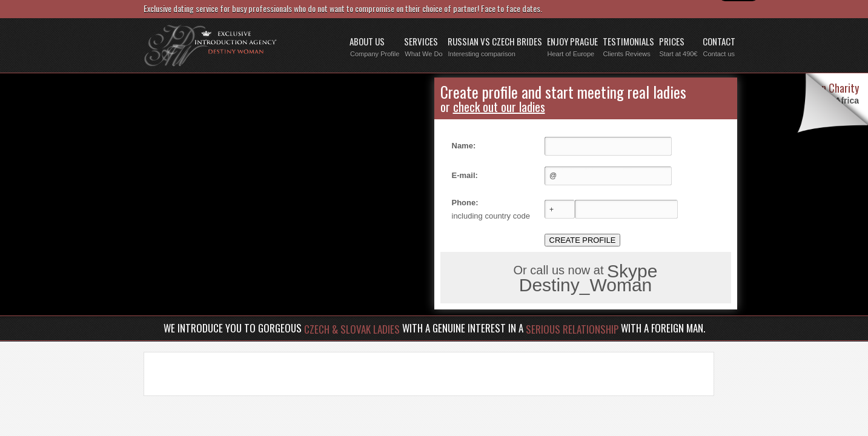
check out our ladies (499, 107)
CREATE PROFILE (583, 240)
